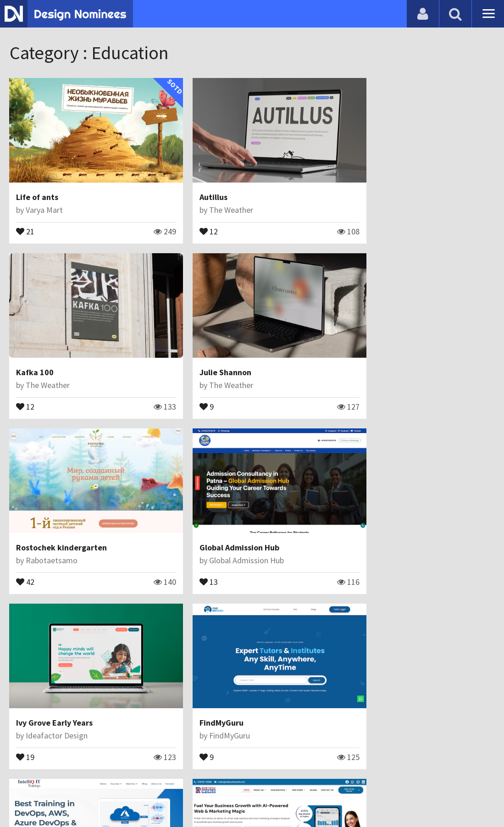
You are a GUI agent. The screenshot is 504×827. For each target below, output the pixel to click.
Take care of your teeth (225, 678)
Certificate (98, 797)
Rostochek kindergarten (227, 350)
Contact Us (54, 797)
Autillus (195, 186)
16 (26, 711)
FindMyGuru (203, 513)
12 (190, 220)
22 (190, 711)
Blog (19, 797)
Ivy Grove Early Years (55, 513)
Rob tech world (45, 678)
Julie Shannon (42, 350)
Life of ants (38, 186)
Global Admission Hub (386, 350)
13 (355, 383)
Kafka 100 (365, 186)
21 (26, 220)
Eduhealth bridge (379, 678)
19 (26, 547)
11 (355, 711)
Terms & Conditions (161, 797)
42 (190, 383)
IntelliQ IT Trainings (383, 513)
